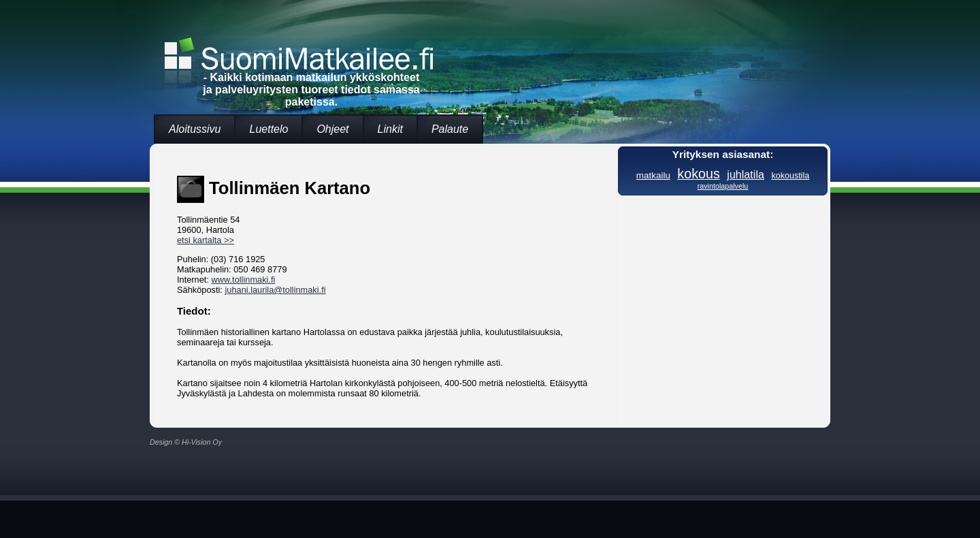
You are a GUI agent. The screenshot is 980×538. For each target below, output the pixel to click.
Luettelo (268, 129)
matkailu (653, 175)
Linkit (390, 129)
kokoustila (790, 176)
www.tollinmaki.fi (244, 280)
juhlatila (746, 174)
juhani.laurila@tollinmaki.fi (275, 290)
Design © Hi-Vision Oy (186, 442)
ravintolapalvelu (723, 186)
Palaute (450, 129)
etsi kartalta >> (206, 240)
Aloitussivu (195, 129)
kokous (698, 174)
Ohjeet (332, 129)
